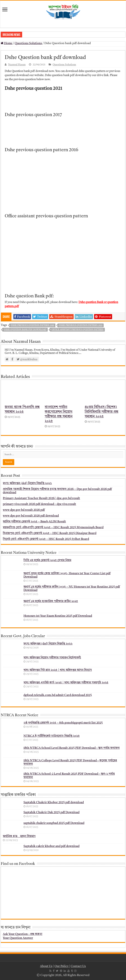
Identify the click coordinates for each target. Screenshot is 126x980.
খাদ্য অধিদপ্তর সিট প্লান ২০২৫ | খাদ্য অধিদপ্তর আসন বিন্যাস (58, 670)
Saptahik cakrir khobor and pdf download (51, 846)
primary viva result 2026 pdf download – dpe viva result (39, 504)
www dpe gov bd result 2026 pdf (24, 510)
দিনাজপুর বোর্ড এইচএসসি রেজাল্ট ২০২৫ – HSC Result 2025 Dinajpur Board (50, 533)
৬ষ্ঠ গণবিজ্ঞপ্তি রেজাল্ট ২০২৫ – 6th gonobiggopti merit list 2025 (63, 723)
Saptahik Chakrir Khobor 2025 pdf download (54, 802)
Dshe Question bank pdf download (25, 330)
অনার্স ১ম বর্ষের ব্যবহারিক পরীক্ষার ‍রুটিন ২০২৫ (51, 601)
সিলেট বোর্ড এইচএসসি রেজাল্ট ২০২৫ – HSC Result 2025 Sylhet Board (46, 539)
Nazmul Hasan (17, 65)
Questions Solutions (28, 43)
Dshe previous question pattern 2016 (32, 325)
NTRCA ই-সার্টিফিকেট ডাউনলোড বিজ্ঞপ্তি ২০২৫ (52, 736)
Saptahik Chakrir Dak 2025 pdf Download (51, 812)
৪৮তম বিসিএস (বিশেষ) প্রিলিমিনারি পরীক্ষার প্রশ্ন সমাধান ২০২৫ (101, 412)
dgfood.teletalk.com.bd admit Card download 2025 (58, 695)
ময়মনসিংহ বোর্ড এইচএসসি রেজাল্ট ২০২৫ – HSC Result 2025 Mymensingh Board (53, 527)
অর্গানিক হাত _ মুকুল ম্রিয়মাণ (19, 836)
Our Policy (62, 966)
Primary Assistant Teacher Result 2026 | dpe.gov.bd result (41, 498)
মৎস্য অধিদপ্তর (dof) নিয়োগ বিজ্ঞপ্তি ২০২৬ (27, 483)
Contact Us (78, 966)
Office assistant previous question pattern (77, 330)
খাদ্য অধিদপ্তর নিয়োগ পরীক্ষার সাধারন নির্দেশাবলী (52, 658)
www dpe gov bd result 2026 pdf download (31, 516)
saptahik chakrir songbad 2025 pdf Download (54, 823)
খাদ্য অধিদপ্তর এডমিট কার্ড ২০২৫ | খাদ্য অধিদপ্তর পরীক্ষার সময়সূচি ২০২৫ (66, 683)
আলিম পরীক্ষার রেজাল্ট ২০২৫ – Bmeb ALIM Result (34, 522)
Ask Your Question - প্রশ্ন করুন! (23, 934)
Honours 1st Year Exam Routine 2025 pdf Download (58, 616)
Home (7, 43)
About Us (46, 966)
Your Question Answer (18, 938)
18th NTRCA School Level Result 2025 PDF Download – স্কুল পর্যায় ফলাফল (72, 748)
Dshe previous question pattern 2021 (81, 325)
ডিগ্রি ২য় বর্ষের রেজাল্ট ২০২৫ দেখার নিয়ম (47, 560)
